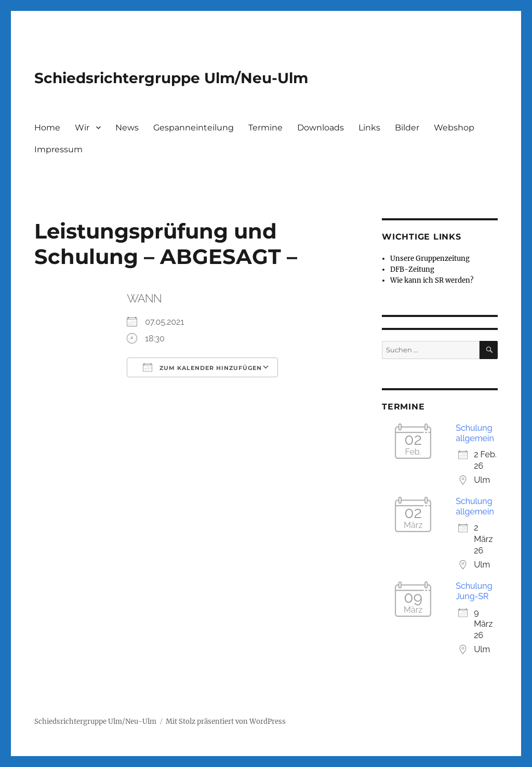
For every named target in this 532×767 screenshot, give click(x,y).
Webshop (454, 128)
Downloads (321, 128)
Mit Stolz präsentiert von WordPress (226, 722)
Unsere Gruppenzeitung (430, 259)
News (127, 128)
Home (47, 128)
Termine (265, 128)
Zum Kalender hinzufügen (202, 367)
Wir (82, 128)
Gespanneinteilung (194, 128)
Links (369, 128)
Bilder (407, 128)
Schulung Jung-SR (474, 591)
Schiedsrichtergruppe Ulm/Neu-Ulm (171, 78)
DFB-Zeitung (412, 269)
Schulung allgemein (475, 433)
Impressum (58, 149)
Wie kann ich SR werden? (432, 280)
